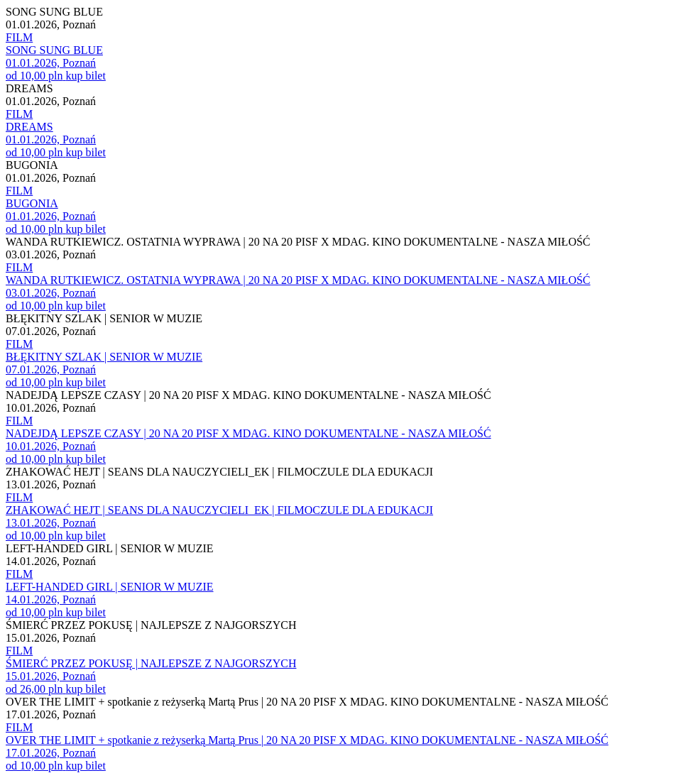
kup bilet (85, 76)
